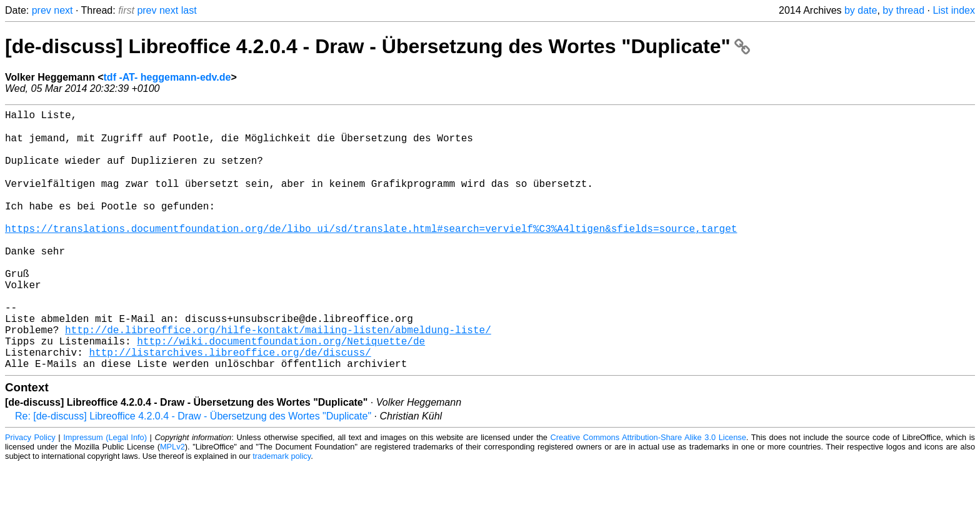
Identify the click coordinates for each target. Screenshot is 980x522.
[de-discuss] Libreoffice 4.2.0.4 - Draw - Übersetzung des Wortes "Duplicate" (377, 46)
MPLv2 (172, 503)
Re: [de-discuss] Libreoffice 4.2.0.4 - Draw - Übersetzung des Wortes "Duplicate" (193, 472)
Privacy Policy (30, 494)
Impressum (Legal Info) (105, 494)
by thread (903, 10)
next (63, 10)
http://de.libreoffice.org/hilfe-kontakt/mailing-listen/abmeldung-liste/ (278, 378)
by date (861, 10)
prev (42, 10)
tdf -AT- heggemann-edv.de (167, 77)
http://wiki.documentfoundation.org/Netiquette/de (281, 392)
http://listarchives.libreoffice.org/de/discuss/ (230, 406)
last (189, 10)
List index (954, 10)
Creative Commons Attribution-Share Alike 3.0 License (648, 494)
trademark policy (282, 512)
